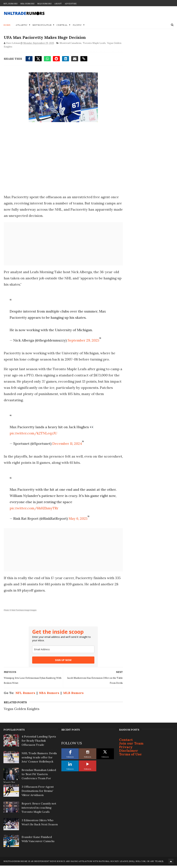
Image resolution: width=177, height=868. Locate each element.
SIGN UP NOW (60, 667)
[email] (60, 656)
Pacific (77, 25)
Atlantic (22, 25)
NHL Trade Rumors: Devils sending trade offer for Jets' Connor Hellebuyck (39, 760)
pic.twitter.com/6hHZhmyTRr (34, 515)
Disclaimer (129, 753)
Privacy (126, 750)
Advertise (71, 4)
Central (62, 25)
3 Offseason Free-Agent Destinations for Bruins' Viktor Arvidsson (38, 794)
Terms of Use (130, 757)
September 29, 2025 (83, 341)
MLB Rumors (44, 4)
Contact (126, 742)
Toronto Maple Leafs (94, 43)
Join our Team (131, 746)
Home (7, 25)
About (58, 4)
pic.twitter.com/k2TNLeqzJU (33, 433)
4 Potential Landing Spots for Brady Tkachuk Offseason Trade (39, 743)
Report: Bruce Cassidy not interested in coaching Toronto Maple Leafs (39, 810)
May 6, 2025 (78, 525)
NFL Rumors (10, 4)
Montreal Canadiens (70, 43)
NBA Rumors (27, 4)
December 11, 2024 (67, 444)
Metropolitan (42, 25)
